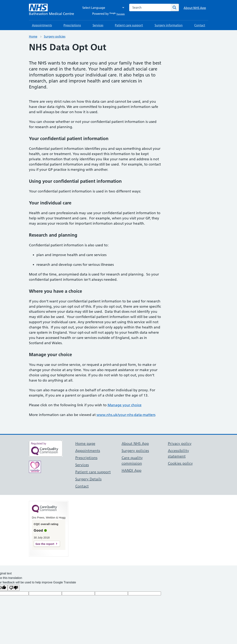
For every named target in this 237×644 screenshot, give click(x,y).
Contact (200, 25)
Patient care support (129, 25)
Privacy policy (180, 443)
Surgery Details (88, 479)
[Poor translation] (14, 588)
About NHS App (195, 8)
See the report (45, 544)
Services (98, 25)
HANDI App (131, 470)
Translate (117, 14)
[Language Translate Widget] (102, 8)
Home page (85, 443)
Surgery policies (55, 36)
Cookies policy (180, 463)
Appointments (42, 25)
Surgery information (169, 25)
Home (33, 36)
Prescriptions (72, 25)
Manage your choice (125, 405)
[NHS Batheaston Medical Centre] (52, 10)
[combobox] (150, 7)
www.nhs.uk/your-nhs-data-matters (126, 415)
